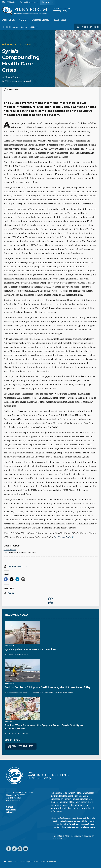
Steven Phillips (12, 77)
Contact (9, 807)
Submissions (41, 20)
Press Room (11, 810)
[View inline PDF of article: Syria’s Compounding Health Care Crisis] (51, 566)
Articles (9, 20)
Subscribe (10, 812)
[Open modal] (88, 27)
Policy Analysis (9, 44)
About (23, 20)
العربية (28, 81)
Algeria (16, 27)
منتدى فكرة (60, 20)
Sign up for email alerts (21, 746)
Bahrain (24, 27)
